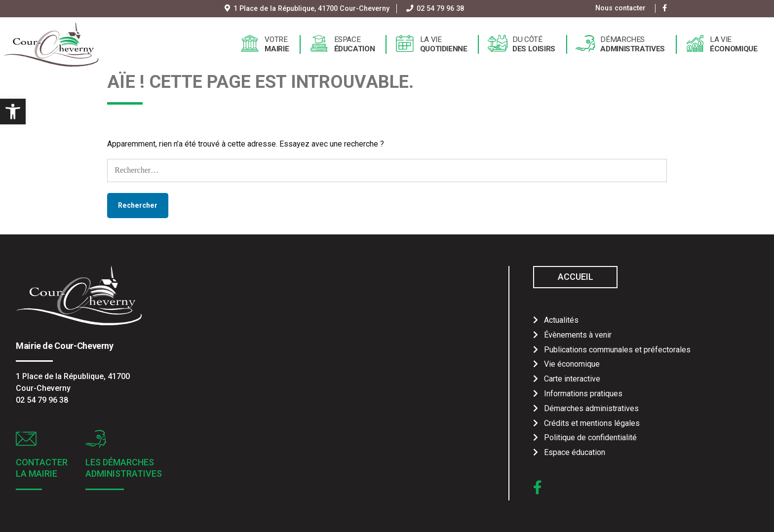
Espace (355, 44)
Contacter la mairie (42, 468)
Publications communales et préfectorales (617, 350)
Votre (277, 44)
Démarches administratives (591, 408)
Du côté (534, 44)
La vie (444, 44)
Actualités (561, 320)
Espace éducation (575, 452)
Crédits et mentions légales (592, 423)
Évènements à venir (578, 335)
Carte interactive (572, 379)
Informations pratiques (583, 394)
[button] (13, 112)
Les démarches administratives (124, 468)
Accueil (576, 277)
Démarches (633, 44)
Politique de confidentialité (590, 437)
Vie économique (572, 364)
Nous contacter (620, 8)
